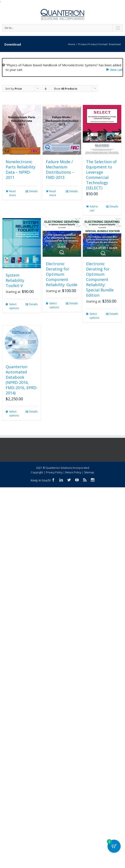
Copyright (37, 472)
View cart (116, 70)
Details (33, 191)
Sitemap (89, 472)
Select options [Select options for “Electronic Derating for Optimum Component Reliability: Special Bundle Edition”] (94, 316)
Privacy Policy (54, 472)
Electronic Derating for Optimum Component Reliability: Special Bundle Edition (100, 279)
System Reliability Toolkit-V (15, 280)
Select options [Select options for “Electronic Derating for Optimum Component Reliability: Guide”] (54, 305)
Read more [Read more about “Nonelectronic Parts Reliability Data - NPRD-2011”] (13, 193)
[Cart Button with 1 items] (114, 846)
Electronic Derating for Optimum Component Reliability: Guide (62, 274)
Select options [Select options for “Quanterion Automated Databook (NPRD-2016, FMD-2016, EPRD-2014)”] (14, 413)
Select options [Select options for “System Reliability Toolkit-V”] (14, 306)
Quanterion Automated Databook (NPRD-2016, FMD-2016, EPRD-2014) (22, 380)
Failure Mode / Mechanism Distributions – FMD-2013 (60, 169)
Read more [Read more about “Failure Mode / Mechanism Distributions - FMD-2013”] (53, 193)
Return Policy (73, 472)
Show (66, 89)
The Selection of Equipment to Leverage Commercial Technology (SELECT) (101, 175)
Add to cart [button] (94, 208)
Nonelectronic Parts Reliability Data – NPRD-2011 (21, 169)
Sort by (14, 89)
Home (72, 44)
